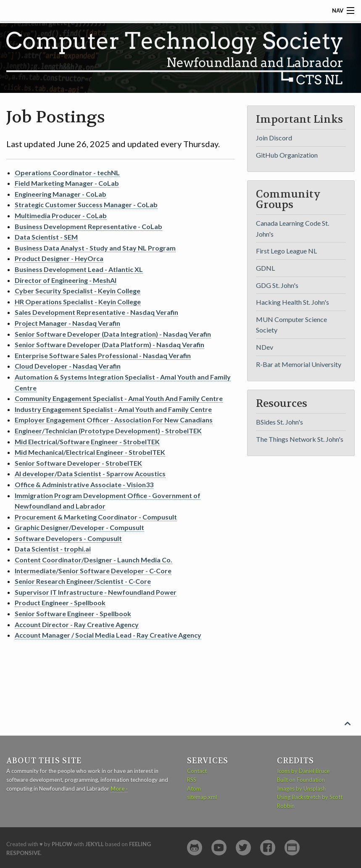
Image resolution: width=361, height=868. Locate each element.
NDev (265, 347)
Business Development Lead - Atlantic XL (79, 269)
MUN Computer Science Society (291, 325)
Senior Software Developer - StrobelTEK (78, 463)
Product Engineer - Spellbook (60, 603)
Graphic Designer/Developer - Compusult (79, 527)
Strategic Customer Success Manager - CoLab (86, 204)
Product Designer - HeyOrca (59, 258)
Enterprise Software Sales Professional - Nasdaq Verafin (103, 355)
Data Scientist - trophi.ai (53, 549)
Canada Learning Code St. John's (292, 228)
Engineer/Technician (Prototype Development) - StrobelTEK (108, 431)
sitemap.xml (202, 797)
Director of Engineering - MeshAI (66, 280)
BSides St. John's (279, 422)
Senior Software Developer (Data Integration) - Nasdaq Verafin (113, 334)
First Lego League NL (286, 251)
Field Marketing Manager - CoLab (67, 183)
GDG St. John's (277, 285)
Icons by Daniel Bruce (303, 771)
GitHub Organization (287, 155)
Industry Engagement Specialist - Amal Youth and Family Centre (113, 409)
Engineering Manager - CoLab (61, 194)
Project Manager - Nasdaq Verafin (67, 323)
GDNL (265, 268)
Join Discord (274, 138)
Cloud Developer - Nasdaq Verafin (68, 366)
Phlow (62, 844)
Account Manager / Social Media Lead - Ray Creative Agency (108, 635)
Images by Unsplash (301, 789)
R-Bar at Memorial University (299, 364)
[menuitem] (301, 138)
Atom (194, 789)
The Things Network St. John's (300, 439)
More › (119, 789)
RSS (192, 780)
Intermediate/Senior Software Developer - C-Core (93, 571)
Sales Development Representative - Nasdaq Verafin (96, 312)
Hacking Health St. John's (292, 302)
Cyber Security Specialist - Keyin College (78, 291)
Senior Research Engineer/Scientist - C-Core (83, 581)
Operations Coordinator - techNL (67, 173)
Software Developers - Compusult (68, 538)
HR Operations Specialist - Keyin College (78, 302)
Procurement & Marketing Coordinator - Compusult (96, 517)
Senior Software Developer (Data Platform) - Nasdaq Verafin (109, 344)
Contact (197, 771)
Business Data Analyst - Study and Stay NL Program (95, 248)
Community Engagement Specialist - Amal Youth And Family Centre (119, 398)
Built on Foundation (301, 780)
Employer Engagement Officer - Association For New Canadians (114, 420)
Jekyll (95, 844)
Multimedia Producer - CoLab (61, 215)
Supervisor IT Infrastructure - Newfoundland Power (96, 592)
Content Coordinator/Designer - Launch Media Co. (94, 560)
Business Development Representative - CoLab (88, 226)
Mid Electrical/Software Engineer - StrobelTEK (87, 442)
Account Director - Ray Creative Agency (77, 624)
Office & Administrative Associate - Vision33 (84, 484)
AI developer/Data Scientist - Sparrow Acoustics (90, 474)
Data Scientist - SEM (46, 237)
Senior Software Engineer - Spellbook (73, 613)
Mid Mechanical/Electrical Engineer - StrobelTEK (90, 452)
